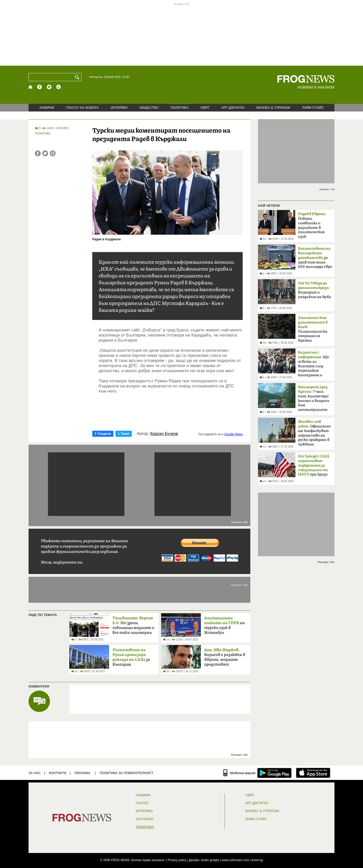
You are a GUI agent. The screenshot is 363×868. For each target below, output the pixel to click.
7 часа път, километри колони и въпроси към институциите (314, 398)
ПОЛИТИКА (180, 108)
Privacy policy (177, 860)
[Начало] (31, 87)
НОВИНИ (47, 108)
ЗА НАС (35, 773)
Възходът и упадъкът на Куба (314, 290)
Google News (234, 434)
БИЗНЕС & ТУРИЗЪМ (273, 108)
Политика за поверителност (127, 773)
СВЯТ (205, 108)
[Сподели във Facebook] (38, 153)
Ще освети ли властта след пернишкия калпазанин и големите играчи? (315, 365)
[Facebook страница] (40, 87)
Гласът (142, 803)
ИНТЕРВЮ (119, 108)
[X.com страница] (49, 87)
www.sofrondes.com (235, 860)
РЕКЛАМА (82, 773)
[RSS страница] (59, 87)
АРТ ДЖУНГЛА (233, 108)
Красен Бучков (164, 434)
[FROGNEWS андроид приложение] (274, 773)
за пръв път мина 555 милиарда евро (315, 258)
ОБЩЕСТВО (149, 108)
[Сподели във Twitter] (45, 153)
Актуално (145, 819)
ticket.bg (257, 860)
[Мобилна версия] (239, 773)
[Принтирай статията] (53, 153)
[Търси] (78, 77)
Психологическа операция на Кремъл (313, 329)
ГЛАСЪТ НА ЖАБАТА (82, 108)
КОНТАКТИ (58, 773)
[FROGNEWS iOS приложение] (313, 773)
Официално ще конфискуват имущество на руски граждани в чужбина (314, 433)
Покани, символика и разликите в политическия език (312, 225)
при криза (314, 466)
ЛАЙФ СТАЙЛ (313, 108)
